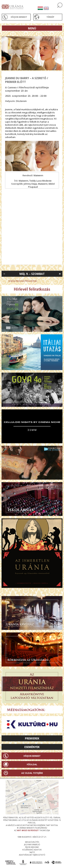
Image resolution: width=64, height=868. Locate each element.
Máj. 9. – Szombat (32, 274)
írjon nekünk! (32, 847)
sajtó (32, 852)
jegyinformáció (32, 844)
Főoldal (32, 764)
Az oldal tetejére (32, 773)
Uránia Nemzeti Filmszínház (23, 281)
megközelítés (32, 842)
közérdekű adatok (32, 850)
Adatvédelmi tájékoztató (32, 855)
